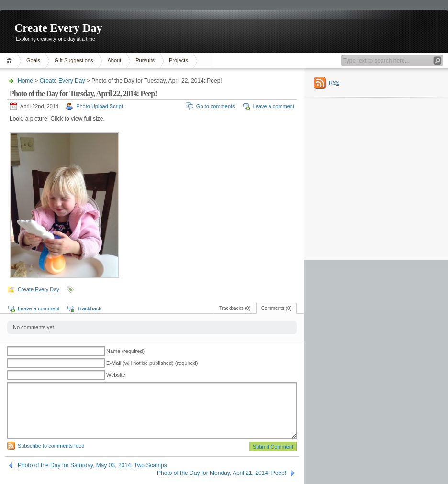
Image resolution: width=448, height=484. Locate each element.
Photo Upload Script (100, 106)
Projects (179, 60)
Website (116, 375)
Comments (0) (276, 308)
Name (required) (125, 351)
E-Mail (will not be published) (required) (152, 363)
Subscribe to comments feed (51, 446)
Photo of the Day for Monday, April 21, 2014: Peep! (222, 473)
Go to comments (216, 106)
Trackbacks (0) (235, 308)
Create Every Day (58, 28)
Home (11, 60)
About (114, 60)
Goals (33, 60)
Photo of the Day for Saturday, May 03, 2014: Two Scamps (92, 465)
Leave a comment (274, 106)
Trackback (89, 308)
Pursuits (145, 60)
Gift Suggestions (74, 60)
